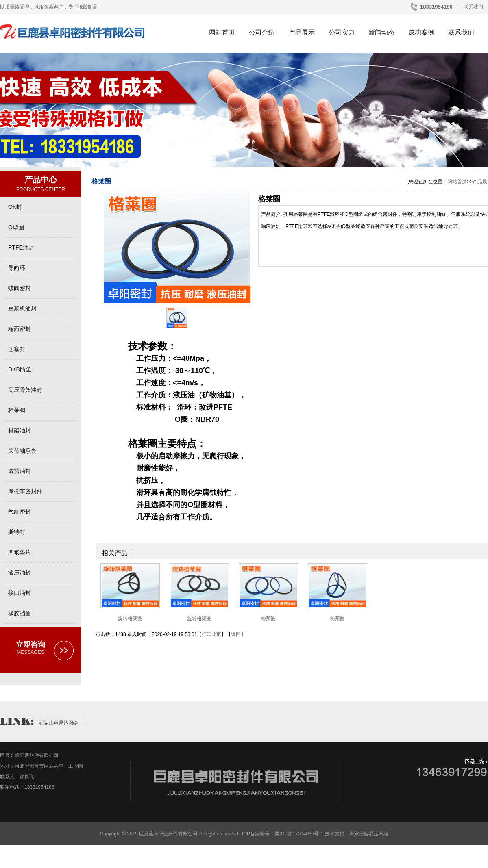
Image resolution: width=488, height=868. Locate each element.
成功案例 (421, 32)
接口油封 (20, 593)
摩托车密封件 (25, 491)
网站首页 (222, 32)
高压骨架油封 (25, 390)
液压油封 (20, 573)
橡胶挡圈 (20, 613)
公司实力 (342, 32)
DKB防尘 (20, 369)
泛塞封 (17, 349)
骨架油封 (20, 430)
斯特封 (17, 532)
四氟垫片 (20, 552)
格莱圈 (17, 410)
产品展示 (302, 32)
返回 (236, 634)
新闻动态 (381, 32)
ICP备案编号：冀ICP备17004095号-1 (283, 834)
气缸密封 (20, 512)
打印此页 (211, 634)
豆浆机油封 (22, 308)
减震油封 (20, 471)
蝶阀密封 (20, 288)
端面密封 (20, 329)
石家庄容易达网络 (59, 723)
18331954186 (436, 7)
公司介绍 (262, 32)
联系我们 (473, 7)
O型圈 (16, 227)
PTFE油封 (21, 247)
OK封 (15, 207)
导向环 (17, 268)
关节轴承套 (22, 451)
